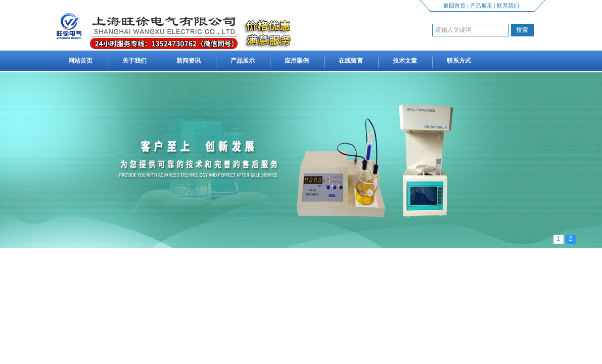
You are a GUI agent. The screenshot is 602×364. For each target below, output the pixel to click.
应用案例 (297, 61)
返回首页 (454, 6)
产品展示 (481, 6)
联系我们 (508, 6)
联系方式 (459, 61)
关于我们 (134, 61)
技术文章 (405, 61)
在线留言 (351, 61)
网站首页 (80, 61)
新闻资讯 (189, 61)
